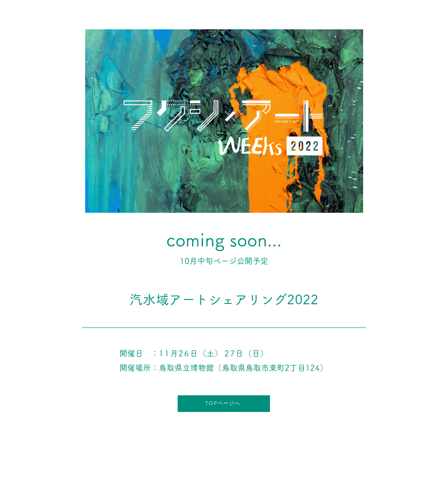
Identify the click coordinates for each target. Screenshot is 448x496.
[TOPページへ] (224, 404)
